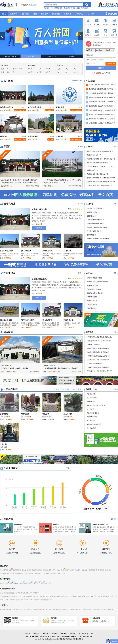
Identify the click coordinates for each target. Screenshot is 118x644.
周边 (50, 583)
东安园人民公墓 (49, 366)
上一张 (2, 36)
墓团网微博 (82, 634)
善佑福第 (46, 414)
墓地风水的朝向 (92, 297)
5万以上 (75, 72)
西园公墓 (101, 570)
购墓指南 (44, 14)
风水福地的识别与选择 (94, 289)
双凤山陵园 (85, 8)
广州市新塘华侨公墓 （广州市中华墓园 (99, 341)
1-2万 (66, 69)
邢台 (9, 72)
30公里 (30, 72)
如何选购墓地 (18, 525)
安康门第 (3, 444)
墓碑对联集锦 (91, 402)
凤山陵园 (78, 570)
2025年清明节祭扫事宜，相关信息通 (98, 367)
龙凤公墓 (67, 8)
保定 (15, 72)
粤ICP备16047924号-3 (33, 636)
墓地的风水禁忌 (92, 301)
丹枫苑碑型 (4, 414)
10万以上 (74, 389)
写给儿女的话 (91, 394)
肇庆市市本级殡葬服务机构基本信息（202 (100, 151)
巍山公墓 (3, 136)
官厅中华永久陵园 (35, 107)
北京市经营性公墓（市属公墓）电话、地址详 (101, 166)
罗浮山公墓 (27, 609)
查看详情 (39, 228)
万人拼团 (31, 56)
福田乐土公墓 (69, 570)
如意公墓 (84, 570)
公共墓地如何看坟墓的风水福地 (97, 227)
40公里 (39, 72)
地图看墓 (25, 14)
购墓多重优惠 (110, 14)
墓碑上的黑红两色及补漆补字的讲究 (98, 239)
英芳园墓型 (25, 414)
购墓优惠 (97, 22)
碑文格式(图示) (92, 428)
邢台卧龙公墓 (29, 573)
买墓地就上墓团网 (10, 56)
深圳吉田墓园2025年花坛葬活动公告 (98, 348)
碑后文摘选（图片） (93, 413)
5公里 (30, 69)
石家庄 (2, 583)
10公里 (39, 69)
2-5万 (62, 389)
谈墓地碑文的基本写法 (94, 424)
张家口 (15, 69)
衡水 (3, 69)
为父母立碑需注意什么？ (95, 231)
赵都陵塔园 (38, 573)
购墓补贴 (63, 634)
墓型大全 (105, 22)
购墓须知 (56, 525)
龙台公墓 (54, 573)
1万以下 (59, 69)
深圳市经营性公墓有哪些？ (95, 224)
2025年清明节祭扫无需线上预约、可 (98, 356)
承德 (26, 583)
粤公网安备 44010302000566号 (50, 636)
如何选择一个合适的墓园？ (95, 208)
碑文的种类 (90, 409)
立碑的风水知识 (92, 304)
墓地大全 (14, 14)
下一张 (80, 36)
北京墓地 (104, 609)
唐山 (9, 69)
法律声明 (73, 634)
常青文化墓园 (75, 8)
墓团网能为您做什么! (93, 212)
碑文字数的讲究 (92, 417)
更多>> (80, 146)
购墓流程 (56, 14)
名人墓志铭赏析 (92, 398)
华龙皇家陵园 (6, 366)
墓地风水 (68, 14)
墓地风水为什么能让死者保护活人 (97, 282)
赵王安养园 (46, 573)
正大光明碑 (68, 414)
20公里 (48, 69)
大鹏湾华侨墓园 (86, 609)
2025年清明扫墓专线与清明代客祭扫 (98, 360)
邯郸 (20, 69)
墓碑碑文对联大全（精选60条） (97, 405)
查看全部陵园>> (78, 81)
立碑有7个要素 (91, 235)
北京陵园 (72, 609)
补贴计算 (88, 22)
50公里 (48, 72)
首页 (4, 14)
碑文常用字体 (91, 421)
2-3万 (74, 69)
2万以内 (56, 389)
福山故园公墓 (26, 570)
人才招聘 (91, 14)
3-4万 (58, 72)
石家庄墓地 (96, 609)
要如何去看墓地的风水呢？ (95, 293)
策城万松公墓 (93, 570)
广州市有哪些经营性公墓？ (95, 220)
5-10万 (67, 389)
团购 (35, 14)
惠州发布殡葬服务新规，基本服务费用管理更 (101, 178)
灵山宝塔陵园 (26, 251)
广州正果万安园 (37, 609)
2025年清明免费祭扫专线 (95, 364)
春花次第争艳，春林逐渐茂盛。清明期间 (100, 371)
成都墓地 (65, 609)
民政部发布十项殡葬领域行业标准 (97, 163)
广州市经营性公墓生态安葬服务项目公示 (100, 185)
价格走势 (97, 32)
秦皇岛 (16, 583)
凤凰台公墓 (10, 573)
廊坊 (46, 583)
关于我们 (79, 14)
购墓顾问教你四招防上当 (100, 525)
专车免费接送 (52, 56)
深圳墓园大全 (18, 609)
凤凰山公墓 (61, 573)
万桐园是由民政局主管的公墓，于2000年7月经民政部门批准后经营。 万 (62, 181)
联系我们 (36, 634)
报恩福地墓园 (57, 609)
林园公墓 (108, 570)
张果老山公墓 (19, 573)
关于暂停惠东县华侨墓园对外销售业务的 (100, 337)
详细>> (18, 531)
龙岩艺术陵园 (47, 609)
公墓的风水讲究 (92, 308)
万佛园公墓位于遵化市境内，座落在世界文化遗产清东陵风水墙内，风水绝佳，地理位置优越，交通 (19, 181)
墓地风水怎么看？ (93, 285)
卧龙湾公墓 (68, 251)
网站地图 (45, 634)
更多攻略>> (114, 519)
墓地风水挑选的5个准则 (94, 278)
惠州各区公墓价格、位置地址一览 (97, 174)
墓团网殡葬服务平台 (6, 609)
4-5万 (66, 72)
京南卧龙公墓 (47, 251)
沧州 (3, 72)
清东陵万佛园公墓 (57, 8)
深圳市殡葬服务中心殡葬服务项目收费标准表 (101, 182)
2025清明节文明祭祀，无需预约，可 (98, 352)
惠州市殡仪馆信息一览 (94, 155)
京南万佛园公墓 (37, 570)
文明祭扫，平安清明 (93, 345)
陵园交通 (114, 32)
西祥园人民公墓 (6, 320)
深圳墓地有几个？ (93, 170)
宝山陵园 (3, 573)
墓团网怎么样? (91, 216)
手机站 (91, 634)
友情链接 (55, 634)
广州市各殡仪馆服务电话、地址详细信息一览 (101, 159)
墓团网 (78, 609)
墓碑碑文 (88, 32)
